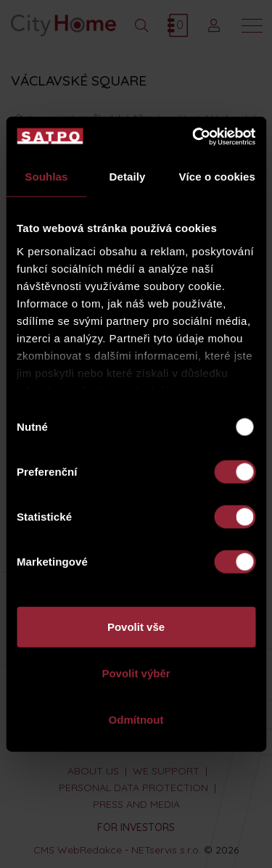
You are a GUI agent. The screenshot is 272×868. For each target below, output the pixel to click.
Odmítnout (136, 719)
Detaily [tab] (128, 177)
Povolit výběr (136, 673)
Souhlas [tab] (46, 177)
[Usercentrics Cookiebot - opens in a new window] (194, 136)
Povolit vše (136, 627)
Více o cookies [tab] (217, 177)
